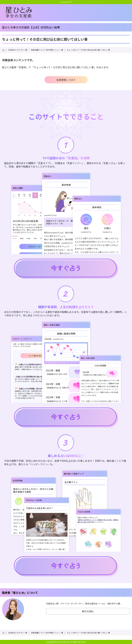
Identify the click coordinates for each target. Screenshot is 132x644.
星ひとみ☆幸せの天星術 (69, 13)
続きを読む (88, 611)
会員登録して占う (66, 80)
